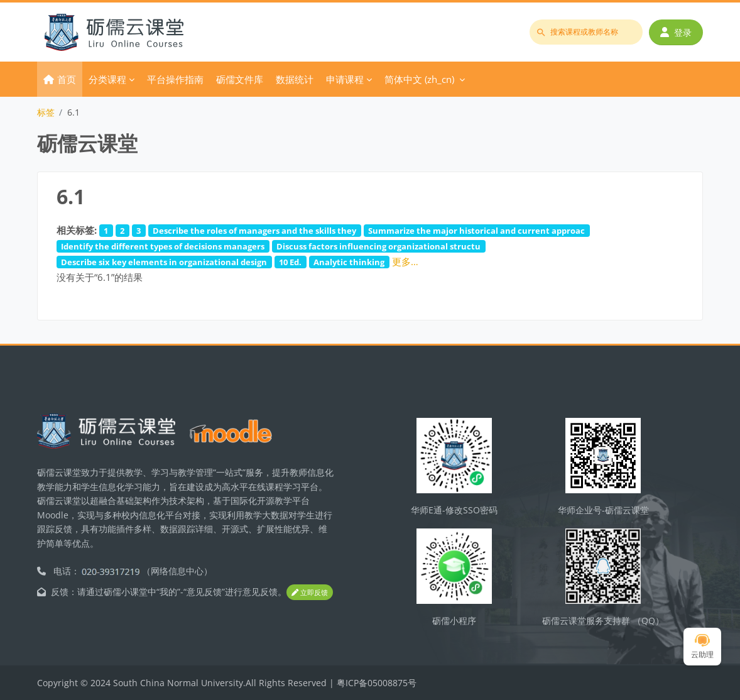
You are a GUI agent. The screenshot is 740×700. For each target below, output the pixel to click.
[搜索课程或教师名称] (586, 32)
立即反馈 (310, 592)
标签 (46, 112)
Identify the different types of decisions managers (163, 246)
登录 (676, 32)
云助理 (702, 647)
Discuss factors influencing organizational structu (378, 246)
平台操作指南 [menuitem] (175, 79)
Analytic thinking (349, 262)
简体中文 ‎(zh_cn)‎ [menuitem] (419, 79)
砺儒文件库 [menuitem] (240, 79)
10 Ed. (290, 262)
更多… (405, 261)
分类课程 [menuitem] (107, 79)
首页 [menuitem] (67, 79)
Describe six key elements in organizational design (164, 262)
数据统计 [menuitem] (295, 79)
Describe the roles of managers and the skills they (254, 231)
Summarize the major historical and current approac (476, 231)
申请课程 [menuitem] (345, 79)
